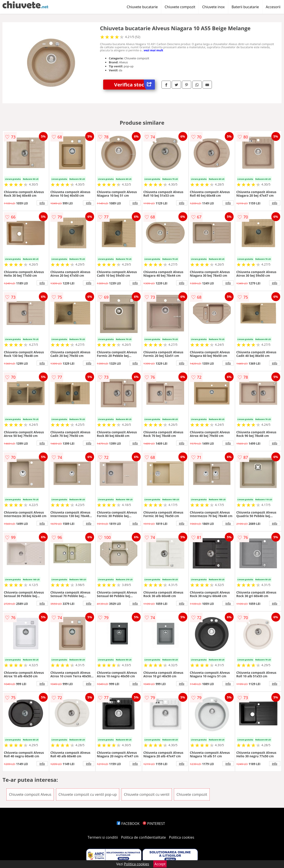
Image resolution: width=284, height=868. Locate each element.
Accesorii (273, 7)
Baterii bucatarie (245, 7)
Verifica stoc (134, 85)
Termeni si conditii (103, 837)
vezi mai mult (154, 50)
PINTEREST (154, 824)
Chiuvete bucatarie (142, 7)
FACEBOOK (128, 824)
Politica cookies (182, 837)
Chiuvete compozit (180, 7)
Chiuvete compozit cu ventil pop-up (88, 794)
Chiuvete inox (213, 7)
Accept (160, 864)
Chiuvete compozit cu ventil (147, 794)
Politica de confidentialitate (144, 837)
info (42, 203)
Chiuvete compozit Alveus (30, 794)
